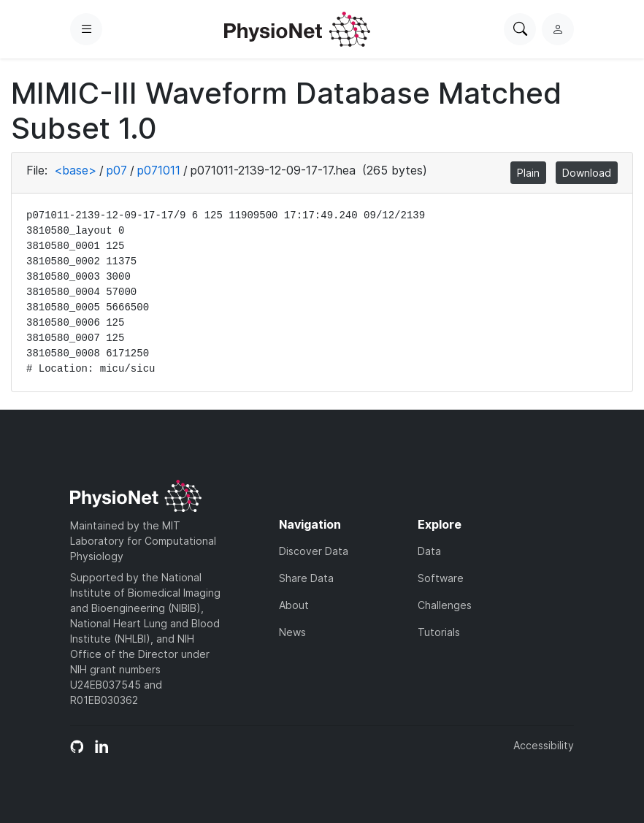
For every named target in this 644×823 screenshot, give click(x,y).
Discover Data (314, 551)
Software (441, 578)
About (294, 605)
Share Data (306, 578)
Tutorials (439, 632)
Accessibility (544, 745)
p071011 (159, 170)
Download (587, 173)
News (292, 632)
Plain (528, 173)
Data (429, 551)
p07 (117, 170)
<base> (75, 170)
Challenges (445, 605)
